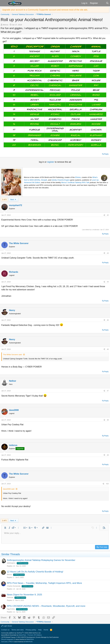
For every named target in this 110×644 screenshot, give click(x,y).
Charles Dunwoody (14, 586)
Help (40, 630)
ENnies (78, 177)
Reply (106, 154)
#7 (108, 391)
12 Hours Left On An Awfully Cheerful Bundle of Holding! (35, 572)
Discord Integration (7, 639)
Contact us (5, 630)
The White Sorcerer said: (13, 355)
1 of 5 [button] (4, 199)
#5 (108, 320)
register (51, 162)
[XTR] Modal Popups (18, 637)
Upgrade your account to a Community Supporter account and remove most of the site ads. (45, 10)
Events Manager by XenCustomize (47, 637)
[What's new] (102, 3)
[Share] (104, 215)
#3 (108, 253)
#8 (108, 420)
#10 (107, 484)
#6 (108, 349)
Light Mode (7, 626)
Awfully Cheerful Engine (61, 180)
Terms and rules (18, 630)
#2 (108, 215)
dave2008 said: (9, 489)
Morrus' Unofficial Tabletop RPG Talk (75, 182)
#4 (108, 282)
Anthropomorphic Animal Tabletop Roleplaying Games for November (41, 560)
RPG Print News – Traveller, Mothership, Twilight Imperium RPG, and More (44, 583)
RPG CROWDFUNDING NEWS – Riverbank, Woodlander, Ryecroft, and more (46, 606)
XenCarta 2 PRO (7, 642)
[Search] (107, 3)
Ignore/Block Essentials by (21, 635)
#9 (108, 455)
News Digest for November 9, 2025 (25, 595)
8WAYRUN (30, 639)
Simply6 (44, 180)
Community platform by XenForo (21, 633)
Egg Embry (11, 609)
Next (13, 199)
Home (46, 630)
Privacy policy (31, 630)
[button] (4, 3)
